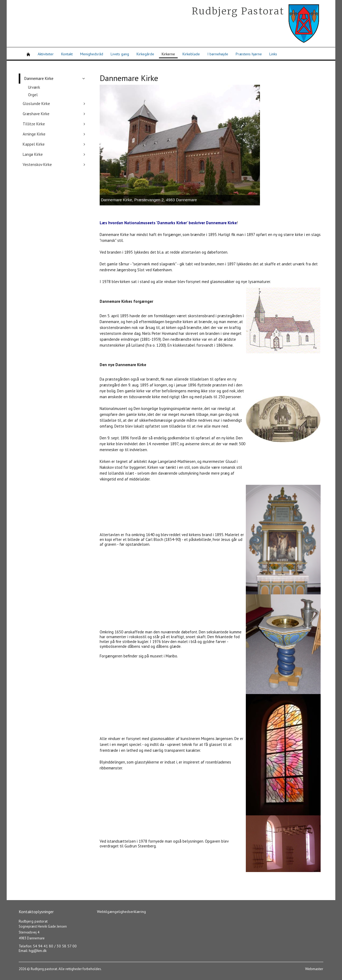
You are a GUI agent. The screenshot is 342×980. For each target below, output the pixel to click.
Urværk (34, 87)
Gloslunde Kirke (36, 104)
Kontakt (67, 54)
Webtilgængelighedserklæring (121, 912)
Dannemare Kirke (39, 78)
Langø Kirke (33, 154)
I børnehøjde (218, 54)
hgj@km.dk (38, 951)
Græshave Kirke (36, 114)
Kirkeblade (191, 54)
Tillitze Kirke (34, 124)
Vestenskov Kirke (37, 164)
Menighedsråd (92, 54)
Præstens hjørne (249, 54)
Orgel (33, 95)
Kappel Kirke (34, 144)
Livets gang (120, 54)
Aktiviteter (46, 54)
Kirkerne (168, 54)
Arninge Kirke (34, 134)
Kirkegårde (145, 54)
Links (273, 54)
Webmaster (314, 969)
